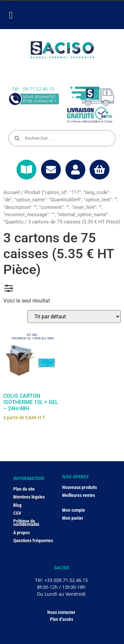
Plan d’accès (62, 619)
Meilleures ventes (79, 495)
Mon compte (74, 510)
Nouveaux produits (80, 487)
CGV (17, 513)
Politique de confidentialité (26, 523)
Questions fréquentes (33, 541)
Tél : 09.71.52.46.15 (33, 89)
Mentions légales (29, 497)
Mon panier (73, 518)
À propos (21, 533)
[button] (11, 15)
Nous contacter (61, 612)
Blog (17, 505)
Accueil (12, 192)
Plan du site (24, 489)
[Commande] (74, 317)
